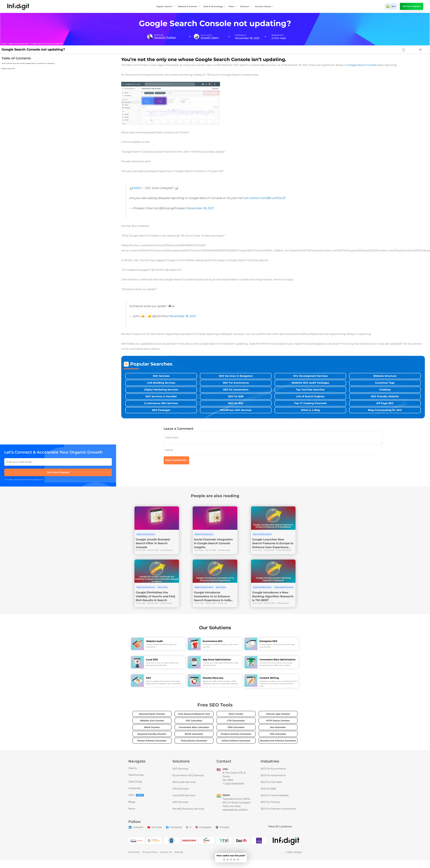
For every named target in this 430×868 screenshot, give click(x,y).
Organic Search (165, 6)
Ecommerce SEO (213, 641)
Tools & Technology (214, 6)
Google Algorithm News (283, 587)
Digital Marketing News (19, 44)
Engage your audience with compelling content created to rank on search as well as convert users (278, 684)
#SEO (138, 188)
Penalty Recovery (213, 678)
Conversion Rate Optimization (278, 660)
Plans (233, 6)
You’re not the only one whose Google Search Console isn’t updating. (28, 63)
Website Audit (154, 641)
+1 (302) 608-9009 (233, 784)
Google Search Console (362, 65)
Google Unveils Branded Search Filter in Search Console (153, 543)
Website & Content (189, 6)
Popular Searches (8, 69)
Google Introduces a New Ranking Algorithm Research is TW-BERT (273, 596)
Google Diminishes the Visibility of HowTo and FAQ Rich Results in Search (155, 596)
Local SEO (152, 660)
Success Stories (265, 6)
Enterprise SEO (268, 641)
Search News (163, 587)
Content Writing (269, 678)
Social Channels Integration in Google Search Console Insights (213, 543)
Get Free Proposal (412, 6)
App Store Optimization (217, 660)
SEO (149, 678)
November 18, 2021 (200, 208)
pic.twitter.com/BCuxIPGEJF (265, 198)
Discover (246, 6)
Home (4, 44)
